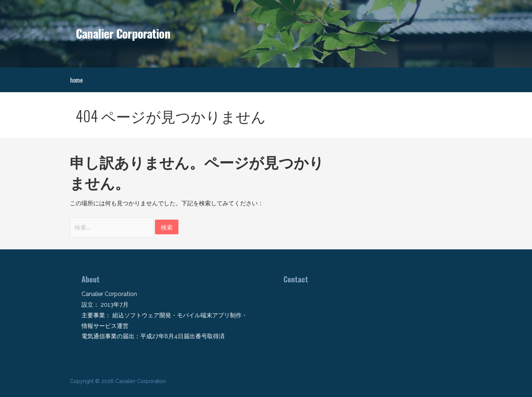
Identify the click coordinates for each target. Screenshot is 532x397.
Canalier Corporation (123, 33)
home (76, 80)
